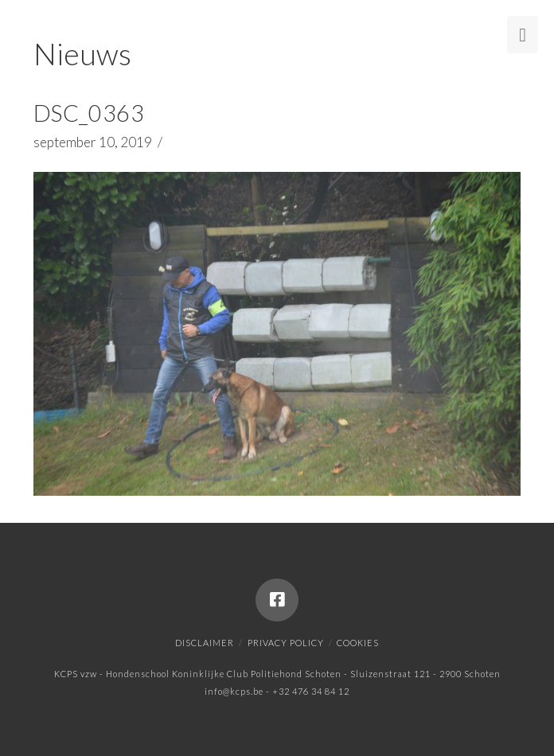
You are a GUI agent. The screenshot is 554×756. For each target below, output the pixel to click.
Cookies (358, 643)
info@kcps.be (234, 691)
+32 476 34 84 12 (311, 691)
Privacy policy (286, 643)
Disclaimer (205, 643)
